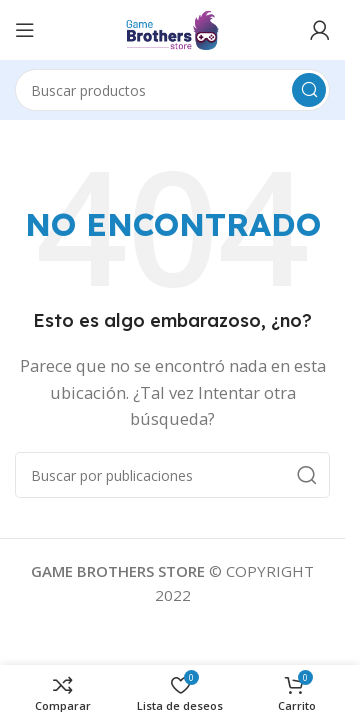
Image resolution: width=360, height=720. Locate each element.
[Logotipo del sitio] (172, 28)
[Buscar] (172, 90)
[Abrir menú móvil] (25, 30)
